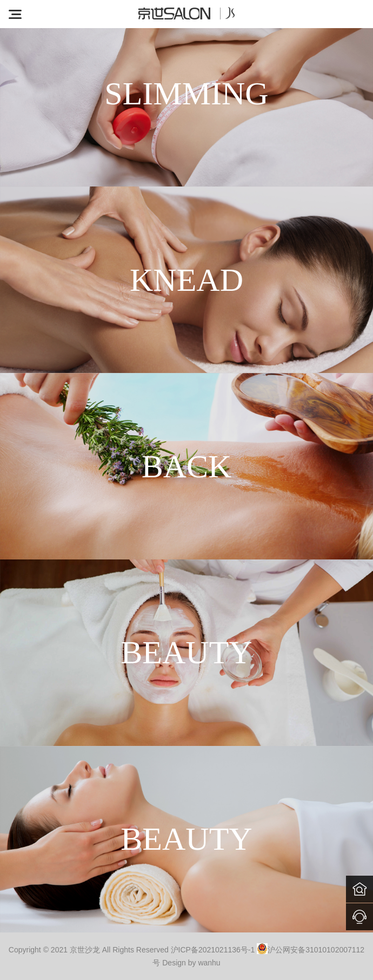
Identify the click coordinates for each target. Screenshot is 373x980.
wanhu (209, 963)
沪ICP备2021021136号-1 (213, 950)
